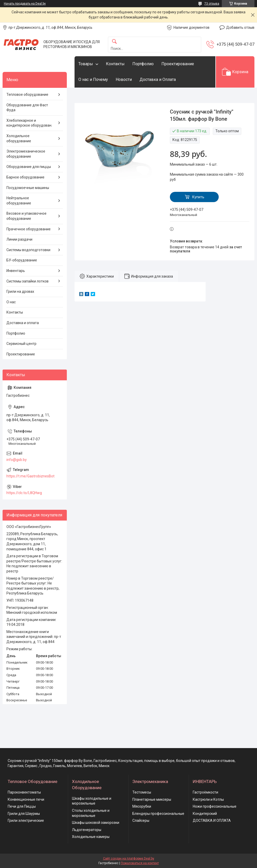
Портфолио (143, 64)
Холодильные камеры (91, 837)
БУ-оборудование (22, 260)
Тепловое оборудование (27, 95)
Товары (86, 64)
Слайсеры (141, 820)
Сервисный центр (21, 344)
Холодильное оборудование (19, 138)
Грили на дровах (20, 291)
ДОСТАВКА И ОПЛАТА (212, 820)
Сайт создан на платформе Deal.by (129, 858)
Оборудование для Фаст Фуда (27, 108)
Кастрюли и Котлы (208, 799)
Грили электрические (26, 820)
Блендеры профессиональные (158, 814)
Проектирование (178, 64)
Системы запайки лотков (27, 281)
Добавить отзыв (240, 27)
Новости (124, 79)
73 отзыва (212, 4)
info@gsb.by (17, 460)
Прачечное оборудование (29, 229)
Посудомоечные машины (28, 188)
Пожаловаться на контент (140, 863)
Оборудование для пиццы (29, 167)
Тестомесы (142, 792)
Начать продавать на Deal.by (25, 4)
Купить (198, 197)
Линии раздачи (19, 239)
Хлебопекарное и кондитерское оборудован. (29, 123)
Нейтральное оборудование (19, 201)
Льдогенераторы (87, 830)
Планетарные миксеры (152, 799)
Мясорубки (142, 806)
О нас (11, 302)
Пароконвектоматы (24, 792)
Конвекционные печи (26, 799)
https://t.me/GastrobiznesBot (30, 476)
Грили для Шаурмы (24, 814)
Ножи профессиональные (215, 806)
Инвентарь (16, 271)
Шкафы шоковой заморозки (96, 823)
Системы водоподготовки (28, 250)
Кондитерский (205, 814)
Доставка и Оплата (158, 79)
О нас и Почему (93, 79)
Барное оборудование (25, 177)
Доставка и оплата (23, 323)
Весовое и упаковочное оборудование (26, 216)
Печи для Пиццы (22, 806)
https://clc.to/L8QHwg (24, 493)
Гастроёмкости (205, 792)
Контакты (115, 64)
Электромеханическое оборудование (26, 154)
